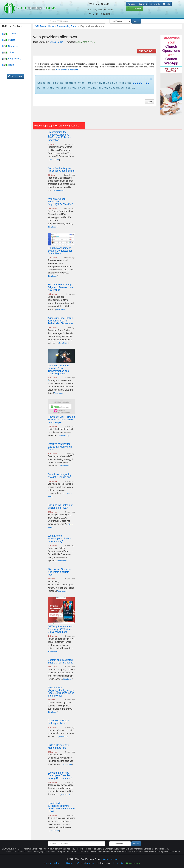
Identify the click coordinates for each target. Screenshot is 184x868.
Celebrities (10, 46)
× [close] (151, 79)
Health (8, 65)
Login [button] (132, 4)
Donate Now (133, 863)
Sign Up (90, 863)
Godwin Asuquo (110, 859)
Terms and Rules (51, 863)
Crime (8, 52)
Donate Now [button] (134, 9)
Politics (8, 40)
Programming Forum (67, 26)
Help (167, 4)
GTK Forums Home (45, 26)
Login (81, 863)
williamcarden (57, 42)
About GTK (155, 4)
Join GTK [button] (143, 4)
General (9, 34)
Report (149, 102)
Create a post (15, 76)
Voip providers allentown (67, 70)
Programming (12, 59)
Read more (55, 160)
